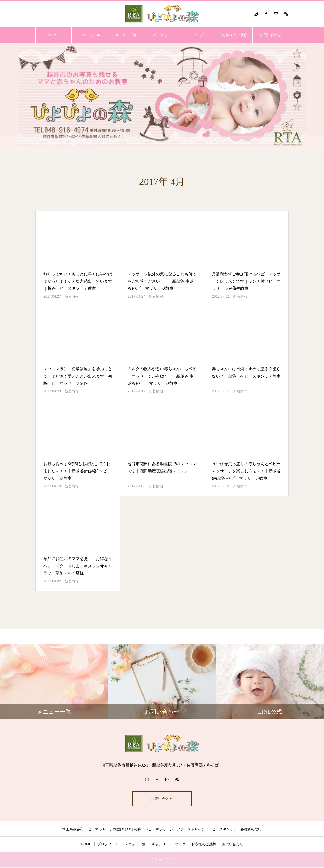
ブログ (198, 35)
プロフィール (90, 35)
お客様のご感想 (234, 35)
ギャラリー (162, 35)
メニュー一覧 (126, 35)
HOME (53, 35)
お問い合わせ (271, 35)
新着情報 (72, 296)
